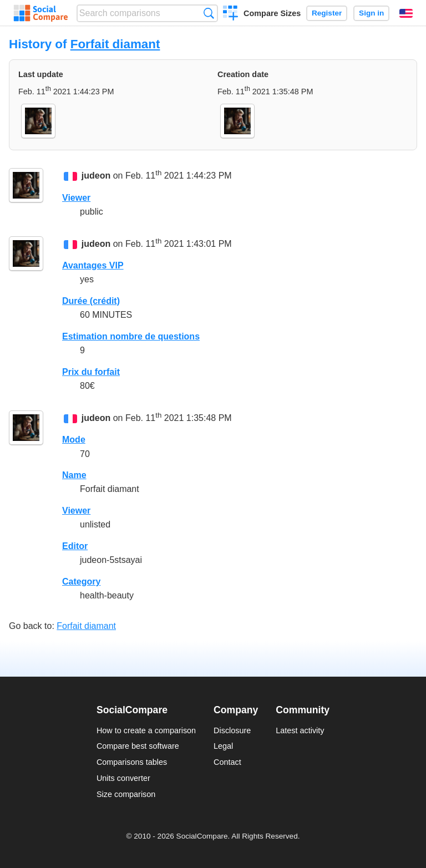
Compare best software (138, 746)
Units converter (123, 778)
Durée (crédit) (91, 301)
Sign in (371, 13)
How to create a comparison (146, 730)
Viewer (76, 198)
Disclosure (232, 730)
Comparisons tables (132, 762)
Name (74, 475)
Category (81, 582)
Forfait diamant (115, 44)
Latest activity (300, 730)
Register (327, 13)
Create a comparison (230, 14)
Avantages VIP (93, 265)
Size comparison (126, 794)
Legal (223, 746)
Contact (227, 762)
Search (209, 13)
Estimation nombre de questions (131, 336)
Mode (74, 440)
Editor (75, 546)
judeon (96, 176)
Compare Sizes (272, 13)
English (406, 13)
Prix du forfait (91, 372)
